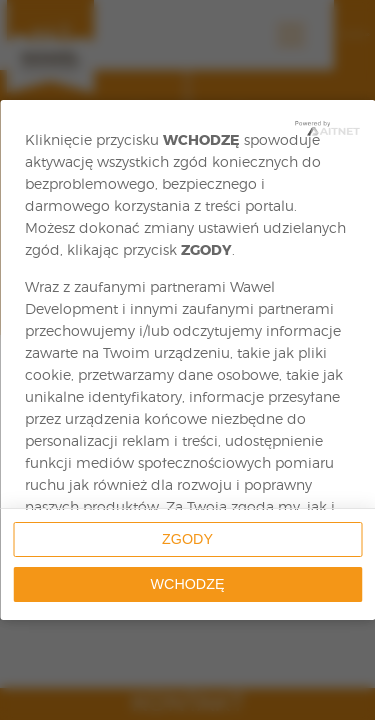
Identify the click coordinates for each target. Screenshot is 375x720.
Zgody (187, 539)
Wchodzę (188, 584)
